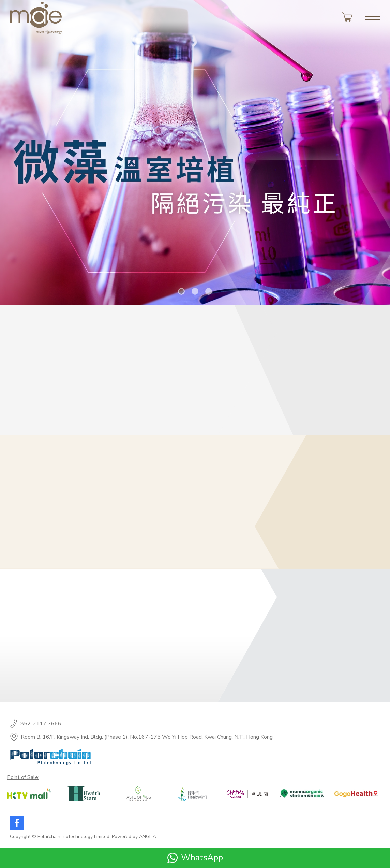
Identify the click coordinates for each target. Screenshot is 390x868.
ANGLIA (148, 836)
